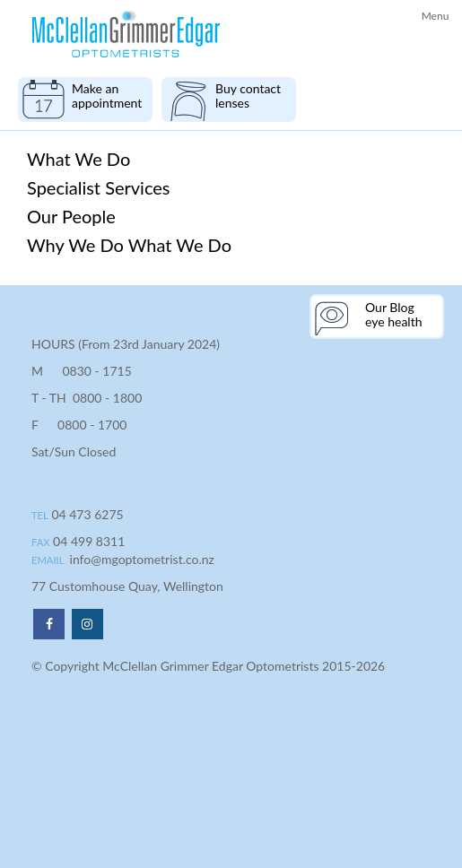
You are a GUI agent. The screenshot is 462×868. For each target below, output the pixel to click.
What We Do (78, 159)
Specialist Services (99, 187)
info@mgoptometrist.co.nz (142, 559)
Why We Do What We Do (129, 245)
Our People (71, 216)
